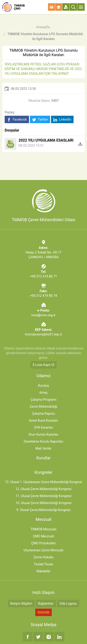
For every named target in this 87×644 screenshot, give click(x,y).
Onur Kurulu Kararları (43, 434)
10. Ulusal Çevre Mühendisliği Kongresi (43, 503)
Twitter (40, 120)
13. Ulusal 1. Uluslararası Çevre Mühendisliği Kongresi (43, 482)
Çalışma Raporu (43, 414)
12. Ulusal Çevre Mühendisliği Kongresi (43, 489)
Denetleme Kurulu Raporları (44, 441)
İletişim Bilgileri (21, 603)
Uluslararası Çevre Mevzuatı (43, 550)
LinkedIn (62, 120)
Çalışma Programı (43, 400)
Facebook (17, 120)
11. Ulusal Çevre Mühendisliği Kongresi (43, 496)
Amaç (43, 393)
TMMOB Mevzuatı (43, 529)
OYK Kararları (43, 427)
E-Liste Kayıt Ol (43, 365)
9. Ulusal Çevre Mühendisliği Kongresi (43, 510)
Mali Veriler (44, 448)
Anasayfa (43, 27)
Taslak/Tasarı (43, 564)
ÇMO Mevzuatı (43, 536)
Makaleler (43, 571)
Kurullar (44, 458)
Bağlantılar (46, 603)
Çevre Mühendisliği (43, 407)
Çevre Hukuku (43, 557)
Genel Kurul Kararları (43, 420)
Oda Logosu (68, 603)
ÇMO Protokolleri (44, 543)
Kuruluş (43, 386)
